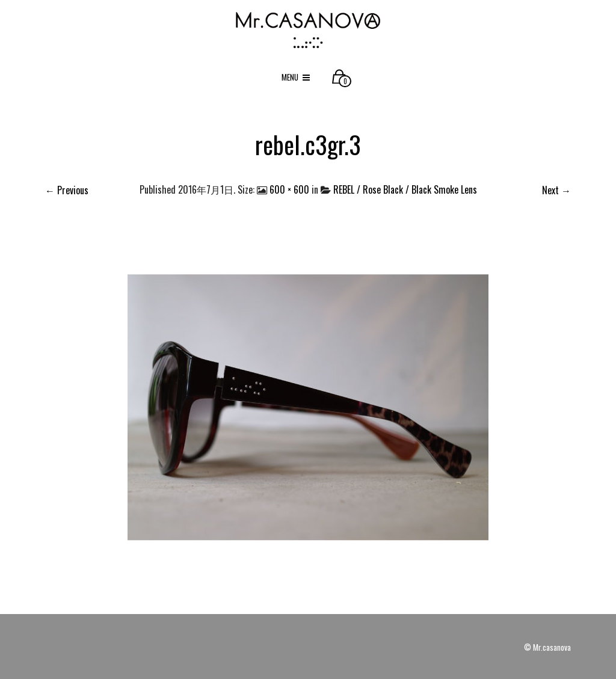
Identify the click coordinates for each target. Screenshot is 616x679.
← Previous (67, 190)
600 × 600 (289, 189)
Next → (556, 190)
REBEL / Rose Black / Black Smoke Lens (405, 189)
